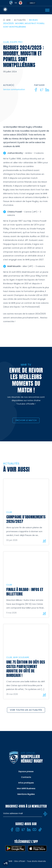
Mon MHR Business (26, 788)
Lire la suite (44, 541)
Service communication (14, 90)
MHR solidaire (21, 657)
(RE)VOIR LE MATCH (26, 420)
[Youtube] (34, 830)
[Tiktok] (40, 830)
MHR (8, 20)
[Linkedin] (47, 90)
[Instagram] (18, 830)
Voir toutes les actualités (26, 710)
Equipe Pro (16, 42)
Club (6, 42)
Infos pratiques (26, 783)
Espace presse (26, 771)
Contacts (26, 777)
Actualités (20, 20)
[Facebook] (36, 90)
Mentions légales (26, 794)
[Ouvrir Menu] (47, 10)
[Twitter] (42, 90)
